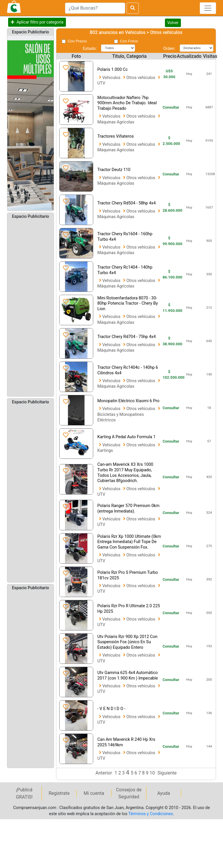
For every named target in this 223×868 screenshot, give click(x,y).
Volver (173, 23)
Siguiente (167, 773)
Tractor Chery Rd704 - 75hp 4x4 (126, 337)
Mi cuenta (94, 793)
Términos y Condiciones (151, 814)
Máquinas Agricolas (116, 122)
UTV (101, 83)
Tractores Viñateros (115, 136)
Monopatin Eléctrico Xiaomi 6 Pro (128, 401)
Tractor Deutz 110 (114, 170)
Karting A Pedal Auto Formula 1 (126, 437)
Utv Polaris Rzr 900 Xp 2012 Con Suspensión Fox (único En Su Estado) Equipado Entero (127, 642)
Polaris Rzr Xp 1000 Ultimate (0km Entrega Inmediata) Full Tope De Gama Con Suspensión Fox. (129, 542)
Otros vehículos (141, 78)
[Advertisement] (30, 307)
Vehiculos (112, 78)
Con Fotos (129, 41)
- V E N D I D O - (111, 709)
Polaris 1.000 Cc (113, 70)
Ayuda (163, 793)
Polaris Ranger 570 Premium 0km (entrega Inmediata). (128, 508)
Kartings (105, 451)
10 (153, 773)
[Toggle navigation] (208, 8)
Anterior (104, 773)
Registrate (59, 793)
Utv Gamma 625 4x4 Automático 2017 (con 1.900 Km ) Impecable (127, 675)
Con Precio (77, 41)
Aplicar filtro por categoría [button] (40, 22)
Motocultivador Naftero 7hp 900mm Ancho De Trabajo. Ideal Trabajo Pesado (127, 103)
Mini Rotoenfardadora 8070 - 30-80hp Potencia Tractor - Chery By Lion (127, 303)
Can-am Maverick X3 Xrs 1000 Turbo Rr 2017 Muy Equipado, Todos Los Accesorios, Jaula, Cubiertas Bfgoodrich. (125, 473)
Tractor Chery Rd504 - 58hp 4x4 (126, 203)
